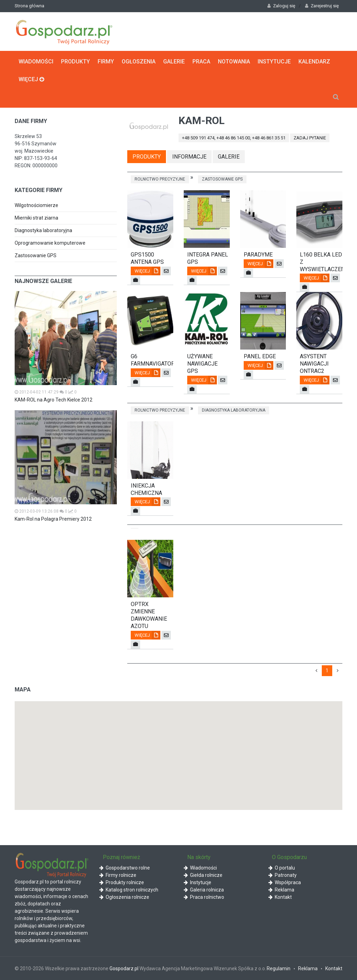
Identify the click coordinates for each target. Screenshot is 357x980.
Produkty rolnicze (122, 882)
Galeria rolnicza (204, 890)
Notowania (234, 62)
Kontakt (280, 897)
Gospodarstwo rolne (125, 868)
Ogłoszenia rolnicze (124, 897)
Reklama (281, 890)
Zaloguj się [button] (281, 6)
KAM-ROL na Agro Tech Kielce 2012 (54, 400)
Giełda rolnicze (203, 875)
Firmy (106, 62)
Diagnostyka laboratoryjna (43, 230)
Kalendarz (314, 62)
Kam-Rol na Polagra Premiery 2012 (53, 519)
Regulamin (279, 968)
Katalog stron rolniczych (129, 890)
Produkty (75, 62)
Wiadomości (36, 62)
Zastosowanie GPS (36, 255)
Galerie (174, 62)
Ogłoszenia (139, 62)
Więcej (31, 79)
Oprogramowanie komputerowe (50, 243)
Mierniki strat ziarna (36, 218)
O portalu (282, 868)
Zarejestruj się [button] (322, 6)
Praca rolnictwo (204, 897)
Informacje (189, 157)
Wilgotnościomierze (36, 205)
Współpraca (285, 882)
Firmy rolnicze (118, 875)
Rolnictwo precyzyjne (160, 179)
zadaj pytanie (310, 138)
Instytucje (274, 62)
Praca (201, 62)
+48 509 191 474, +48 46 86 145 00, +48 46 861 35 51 (234, 138)
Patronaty (283, 875)
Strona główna (29, 6)
